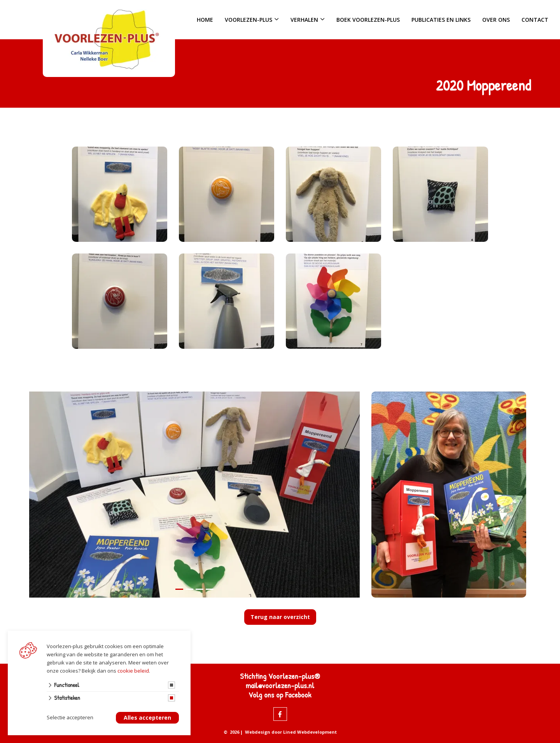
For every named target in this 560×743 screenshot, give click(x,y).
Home (205, 20)
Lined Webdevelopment (310, 732)
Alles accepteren (147, 718)
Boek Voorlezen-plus (368, 20)
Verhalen (304, 20)
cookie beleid (133, 671)
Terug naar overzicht (280, 617)
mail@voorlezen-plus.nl (280, 685)
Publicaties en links (441, 20)
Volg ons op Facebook (280, 695)
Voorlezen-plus (248, 20)
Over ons (496, 20)
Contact (535, 20)
